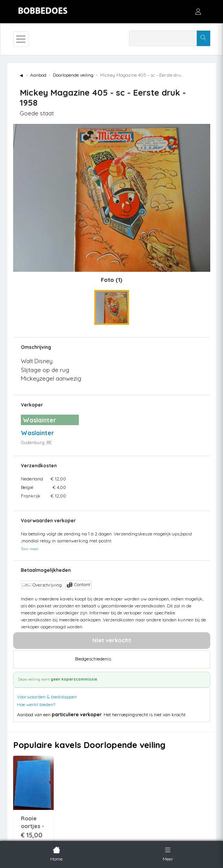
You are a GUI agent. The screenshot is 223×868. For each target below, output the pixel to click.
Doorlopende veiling (73, 75)
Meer (168, 853)
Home (56, 853)
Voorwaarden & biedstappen (47, 697)
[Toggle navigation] (21, 39)
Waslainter (37, 433)
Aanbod (38, 75)
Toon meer (30, 549)
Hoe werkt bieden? (36, 704)
